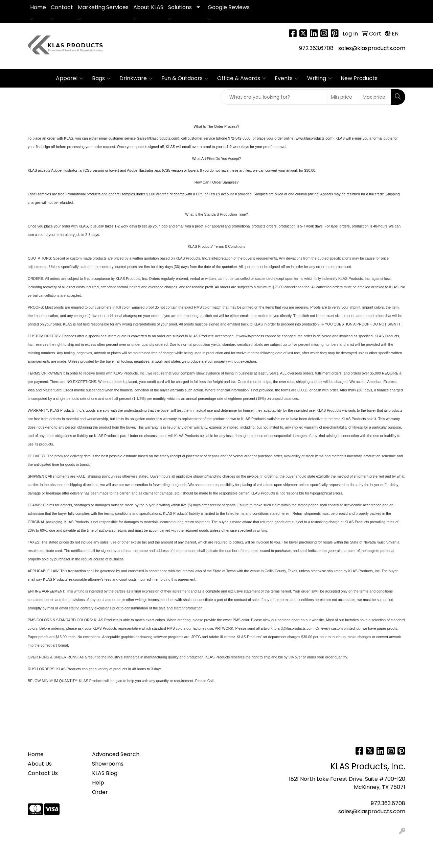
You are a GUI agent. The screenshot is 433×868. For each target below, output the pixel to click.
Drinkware (136, 78)
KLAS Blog (105, 773)
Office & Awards (242, 78)
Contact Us (43, 773)
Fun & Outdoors (185, 78)
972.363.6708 (316, 48)
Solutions (180, 7)
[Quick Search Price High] (375, 97)
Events (287, 78)
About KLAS (148, 7)
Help (98, 783)
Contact (62, 7)
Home (38, 7)
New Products (359, 78)
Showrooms (108, 764)
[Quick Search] (274, 97)
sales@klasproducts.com (372, 48)
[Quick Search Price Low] (343, 97)
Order (100, 792)
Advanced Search (116, 754)
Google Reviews (229, 7)
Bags (101, 78)
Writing (320, 78)
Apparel (70, 78)
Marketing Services (103, 7)
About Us (40, 764)
